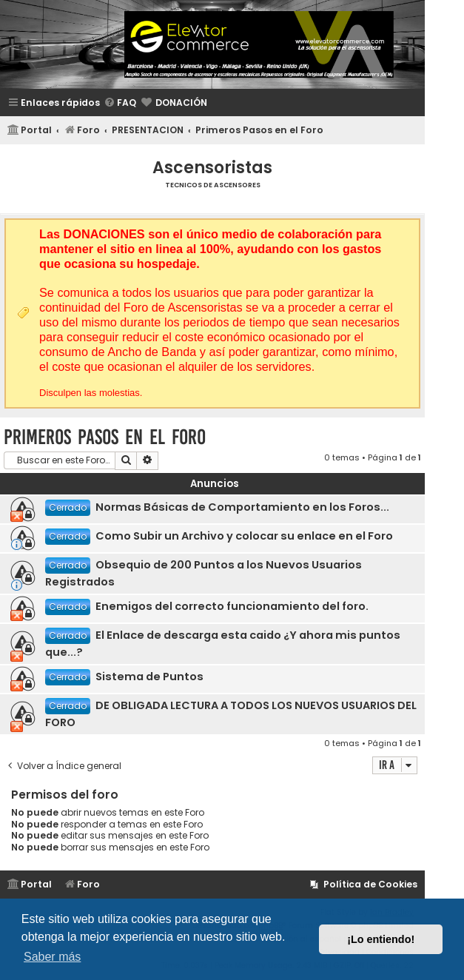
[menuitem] (120, 103)
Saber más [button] (52, 957)
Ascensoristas (212, 168)
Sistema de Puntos (149, 677)
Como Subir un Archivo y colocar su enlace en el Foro (244, 536)
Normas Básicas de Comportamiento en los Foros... (242, 507)
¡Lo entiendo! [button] (381, 939)
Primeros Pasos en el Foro (105, 437)
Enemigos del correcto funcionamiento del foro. (232, 606)
